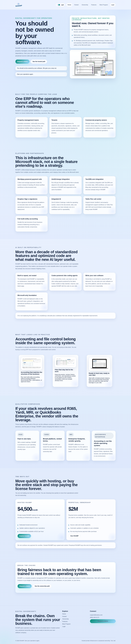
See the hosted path (39, 62)
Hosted (76, 5)
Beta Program (104, 5)
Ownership (85, 5)
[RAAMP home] (19, 5)
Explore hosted (24, 536)
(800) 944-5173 (95, 617)
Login (113, 5)
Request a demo (22, 62)
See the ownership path (42, 586)
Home (69, 5)
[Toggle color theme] (60, 5)
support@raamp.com (96, 615)
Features (94, 5)
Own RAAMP (74, 536)
